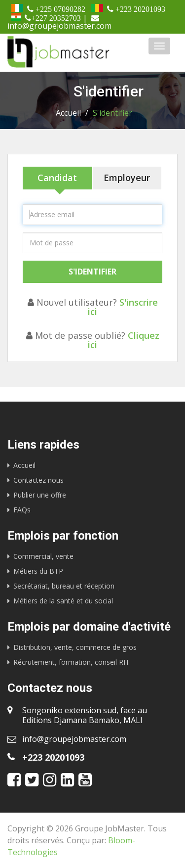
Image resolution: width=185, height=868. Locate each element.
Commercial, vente (43, 556)
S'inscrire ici (123, 307)
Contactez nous (38, 480)
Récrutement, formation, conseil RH (71, 662)
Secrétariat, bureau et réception (64, 586)
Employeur (127, 178)
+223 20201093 (53, 757)
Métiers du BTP (38, 571)
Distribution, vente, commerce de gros (75, 647)
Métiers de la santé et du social (63, 601)
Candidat (57, 178)
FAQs (22, 510)
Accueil (68, 113)
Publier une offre (40, 495)
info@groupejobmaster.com (74, 739)
